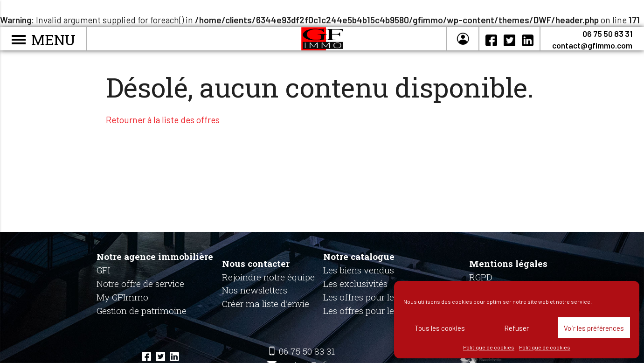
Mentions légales (508, 263)
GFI (103, 270)
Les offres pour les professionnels (392, 311)
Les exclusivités (355, 283)
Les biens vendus (359, 270)
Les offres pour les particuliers (385, 297)
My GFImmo (122, 297)
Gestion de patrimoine (142, 311)
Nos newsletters (255, 290)
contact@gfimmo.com (592, 45)
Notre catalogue (359, 256)
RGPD (481, 277)
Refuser (516, 328)
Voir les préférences (594, 328)
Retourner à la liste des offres (163, 120)
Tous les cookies (440, 328)
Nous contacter (256, 263)
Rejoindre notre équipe (268, 277)
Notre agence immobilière (155, 256)
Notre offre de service (140, 283)
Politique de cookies (489, 347)
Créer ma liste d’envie (266, 304)
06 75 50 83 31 (607, 34)
